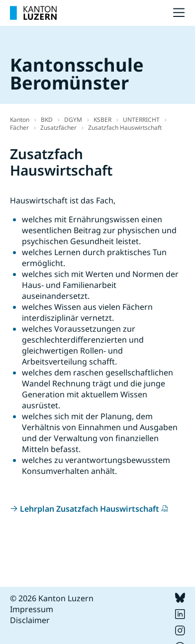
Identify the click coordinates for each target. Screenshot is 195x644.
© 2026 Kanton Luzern (52, 598)
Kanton (20, 120)
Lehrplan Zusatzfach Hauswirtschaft (90, 509)
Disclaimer (30, 620)
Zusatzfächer (58, 128)
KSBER (102, 120)
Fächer (19, 128)
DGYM (73, 120)
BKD (47, 120)
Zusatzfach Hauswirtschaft (125, 128)
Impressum (32, 609)
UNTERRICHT (141, 120)
